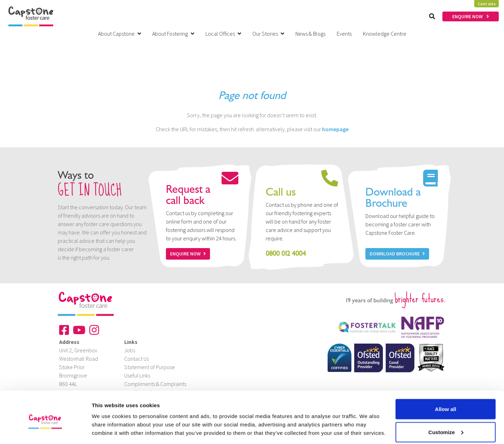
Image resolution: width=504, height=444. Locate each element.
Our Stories (268, 34)
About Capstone (120, 34)
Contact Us (136, 359)
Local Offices (223, 34)
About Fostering (173, 34)
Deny (446, 425)
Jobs (130, 350)
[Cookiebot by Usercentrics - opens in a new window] (45, 430)
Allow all (446, 379)
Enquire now (188, 254)
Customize (446, 403)
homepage (335, 129)
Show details (108, 422)
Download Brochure (397, 254)
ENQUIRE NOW (471, 16)
